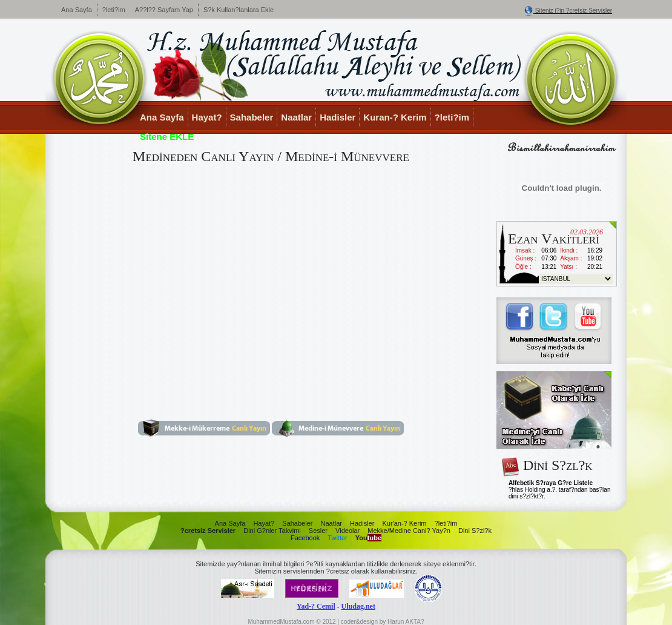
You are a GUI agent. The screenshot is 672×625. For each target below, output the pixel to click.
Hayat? (207, 117)
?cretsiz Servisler (208, 531)
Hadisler (338, 117)
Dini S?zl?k (475, 531)
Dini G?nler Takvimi (272, 531)
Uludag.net (358, 606)
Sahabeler (252, 117)
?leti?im (114, 10)
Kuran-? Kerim (395, 117)
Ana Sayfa (77, 10)
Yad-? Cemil (316, 606)
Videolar (348, 531)
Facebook (305, 538)
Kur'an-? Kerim (404, 523)
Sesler (318, 531)
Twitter (337, 538)
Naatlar (296, 117)
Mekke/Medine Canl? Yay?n (409, 531)
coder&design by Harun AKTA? (383, 622)
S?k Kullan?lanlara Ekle (239, 10)
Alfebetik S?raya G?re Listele (551, 483)
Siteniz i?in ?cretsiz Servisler (574, 11)
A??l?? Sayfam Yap (164, 10)
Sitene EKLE (167, 137)
